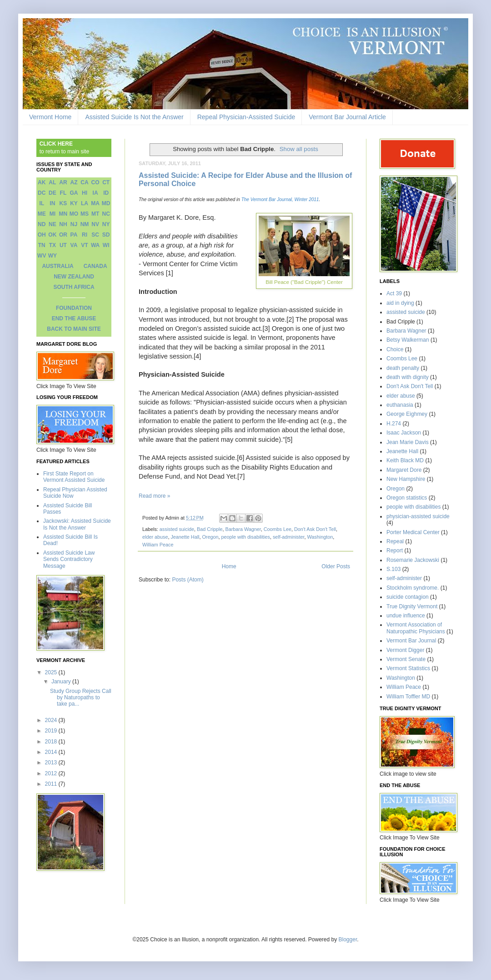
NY (106, 224)
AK (42, 182)
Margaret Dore (404, 470)
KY (74, 203)
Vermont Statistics (408, 668)
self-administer (289, 537)
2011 (52, 784)
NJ (74, 224)
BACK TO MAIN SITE (74, 329)
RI (85, 235)
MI (53, 214)
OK (52, 235)
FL (63, 193)
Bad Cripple (210, 529)
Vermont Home (50, 117)
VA (74, 245)
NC (106, 214)
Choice (395, 349)
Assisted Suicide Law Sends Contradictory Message (69, 559)
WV (42, 256)
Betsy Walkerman (408, 340)
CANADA (95, 266)
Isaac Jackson (404, 433)
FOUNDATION (74, 308)
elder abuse (155, 537)
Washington (320, 537)
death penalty (403, 368)
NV (95, 224)
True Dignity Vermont (412, 606)
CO (95, 182)
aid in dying (400, 303)
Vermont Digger (405, 650)
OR (63, 235)
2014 (52, 752)
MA (95, 203)
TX (53, 245)
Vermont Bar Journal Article (347, 117)
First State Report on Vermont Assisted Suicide (74, 477)
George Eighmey (407, 414)
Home (229, 566)
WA (95, 245)
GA (74, 193)
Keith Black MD (405, 460)
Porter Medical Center (413, 532)
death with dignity (408, 377)
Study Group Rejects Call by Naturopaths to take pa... (81, 698)
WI (106, 245)
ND (42, 224)
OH (42, 235)
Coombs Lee (278, 529)
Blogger (348, 940)
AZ (74, 182)
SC (95, 235)
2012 (52, 773)
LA (85, 203)
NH (63, 224)
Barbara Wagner (243, 529)
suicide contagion (408, 597)
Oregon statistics (407, 498)
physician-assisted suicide (418, 516)
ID (106, 193)
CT (106, 182)
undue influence (406, 616)
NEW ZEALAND (74, 277)
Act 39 (394, 293)
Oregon (210, 537)
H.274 (394, 424)
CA (84, 182)
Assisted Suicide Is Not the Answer (134, 117)
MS (85, 214)
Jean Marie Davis (408, 442)
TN (42, 245)
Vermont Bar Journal (411, 641)
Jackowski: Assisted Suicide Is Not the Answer (77, 524)
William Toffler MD (408, 697)
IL (42, 203)
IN (52, 203)
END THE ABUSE (74, 318)
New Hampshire (406, 479)
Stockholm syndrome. (413, 588)
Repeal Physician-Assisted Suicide (246, 117)
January (62, 682)
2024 (52, 720)
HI (85, 193)
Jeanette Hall (185, 537)
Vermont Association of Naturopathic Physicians (416, 628)
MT (95, 214)
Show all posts (299, 149)
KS (63, 203)
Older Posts (336, 566)
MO (74, 214)
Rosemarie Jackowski (413, 560)
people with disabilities (245, 537)
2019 (52, 731)
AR (63, 182)
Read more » (154, 496)
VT (84, 245)
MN (63, 214)
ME (42, 214)
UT (63, 245)
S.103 (393, 569)
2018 (52, 742)
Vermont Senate (406, 659)
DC (42, 193)
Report (395, 551)
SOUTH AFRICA (74, 287)
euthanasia (400, 405)
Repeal (395, 541)
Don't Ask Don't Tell (315, 529)
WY (53, 256)
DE (53, 193)
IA (95, 193)
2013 (52, 763)
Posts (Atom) (188, 580)
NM (85, 224)
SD (106, 235)
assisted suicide (177, 529)
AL (52, 182)
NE (53, 224)
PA (74, 235)
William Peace (158, 545)
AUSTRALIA (58, 266)
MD (106, 203)
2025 (52, 672)
